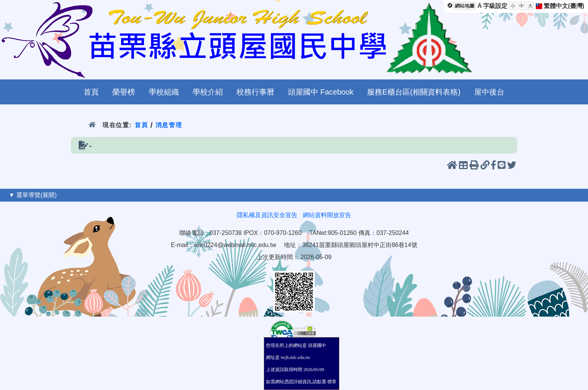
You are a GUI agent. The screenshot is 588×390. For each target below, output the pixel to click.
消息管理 (169, 125)
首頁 (141, 125)
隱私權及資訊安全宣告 (267, 215)
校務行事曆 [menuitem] (255, 92)
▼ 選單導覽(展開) (33, 195)
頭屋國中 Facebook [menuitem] (321, 92)
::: (4, 195)
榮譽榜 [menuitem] (124, 92)
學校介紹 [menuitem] (208, 92)
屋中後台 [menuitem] (489, 92)
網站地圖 (465, 6)
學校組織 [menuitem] (164, 92)
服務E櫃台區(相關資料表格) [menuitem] (414, 92)
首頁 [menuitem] (91, 92)
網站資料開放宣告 (327, 215)
